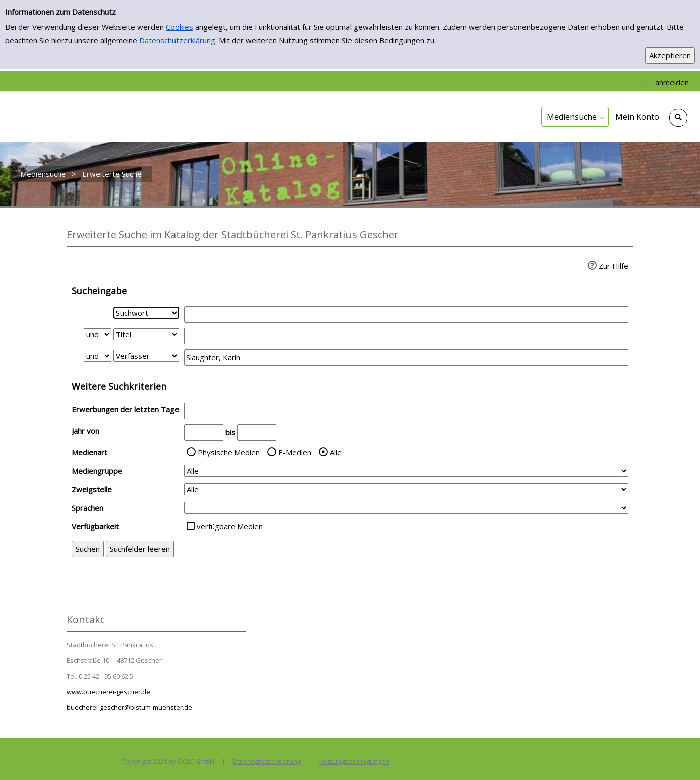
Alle (336, 452)
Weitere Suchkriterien (119, 386)
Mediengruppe (97, 471)
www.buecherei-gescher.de (109, 692)
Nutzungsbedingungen (354, 761)
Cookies (180, 27)
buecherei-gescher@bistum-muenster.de (129, 707)
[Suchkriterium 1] (146, 313)
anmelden (672, 82)
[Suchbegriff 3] (406, 358)
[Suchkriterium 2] (146, 334)
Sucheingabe (99, 291)
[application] (575, 117)
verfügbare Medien (230, 526)
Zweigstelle (92, 489)
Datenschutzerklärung (177, 40)
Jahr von (85, 431)
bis (230, 432)
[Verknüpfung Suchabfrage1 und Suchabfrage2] (98, 334)
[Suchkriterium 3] (146, 356)
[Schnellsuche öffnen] (678, 118)
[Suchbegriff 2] (406, 336)
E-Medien (295, 452)
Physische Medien (229, 452)
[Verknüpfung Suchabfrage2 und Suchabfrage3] (98, 356)
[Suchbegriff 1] (406, 315)
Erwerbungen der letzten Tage (125, 409)
